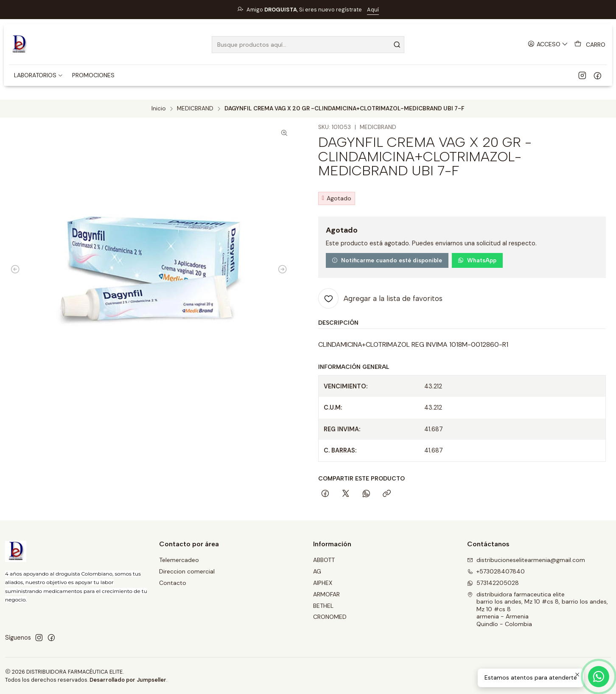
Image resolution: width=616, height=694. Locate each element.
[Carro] (590, 45)
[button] (39, 75)
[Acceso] (548, 44)
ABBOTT (324, 560)
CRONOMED (330, 617)
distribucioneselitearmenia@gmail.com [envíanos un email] (526, 560)
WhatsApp (477, 260)
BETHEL (323, 606)
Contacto (173, 583)
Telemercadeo (179, 560)
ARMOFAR (326, 594)
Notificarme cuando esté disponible (387, 260)
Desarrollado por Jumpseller (128, 680)
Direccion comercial (187, 571)
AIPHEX (323, 583)
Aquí (373, 10)
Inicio (159, 109)
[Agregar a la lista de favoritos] (380, 298)
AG (317, 571)
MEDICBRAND (195, 109)
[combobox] (308, 45)
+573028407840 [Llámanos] (496, 571)
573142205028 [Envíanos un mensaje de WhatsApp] (493, 583)
